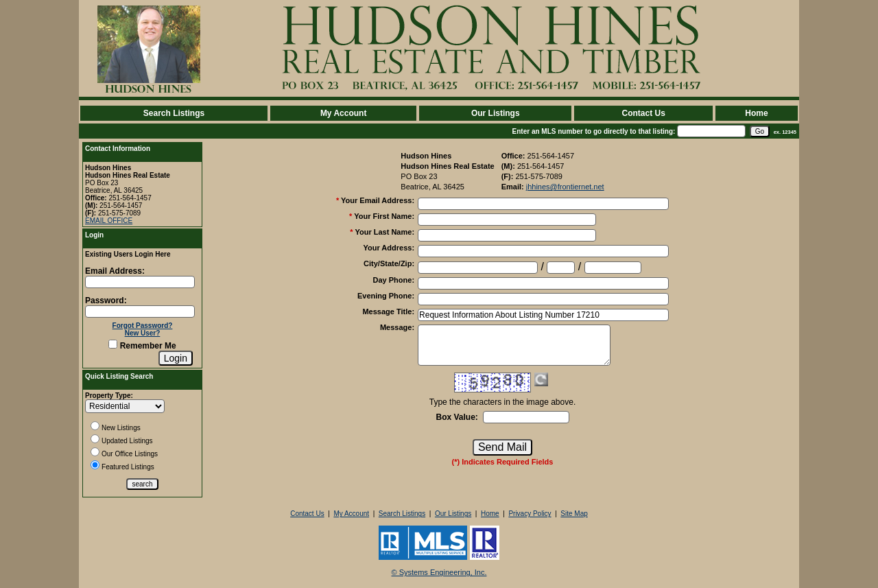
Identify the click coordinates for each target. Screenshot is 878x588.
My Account (344, 113)
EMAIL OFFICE (109, 221)
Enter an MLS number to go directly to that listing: (594, 131)
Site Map (574, 514)
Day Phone (394, 280)
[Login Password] (140, 311)
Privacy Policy (530, 514)
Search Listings (174, 113)
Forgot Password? (143, 326)
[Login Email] (140, 282)
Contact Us (643, 113)
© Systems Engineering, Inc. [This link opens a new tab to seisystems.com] (439, 572)
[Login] (176, 358)
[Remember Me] (113, 344)
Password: (106, 301)
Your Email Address (378, 200)
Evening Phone (386, 296)
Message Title (388, 311)
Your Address (389, 248)
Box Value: (456, 417)
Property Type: (109, 396)
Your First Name (384, 216)
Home (756, 113)
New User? (143, 333)
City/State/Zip (389, 263)
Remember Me (142, 346)
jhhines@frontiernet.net (565, 187)
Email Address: (115, 271)
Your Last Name (384, 232)
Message (397, 327)
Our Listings (496, 113)
